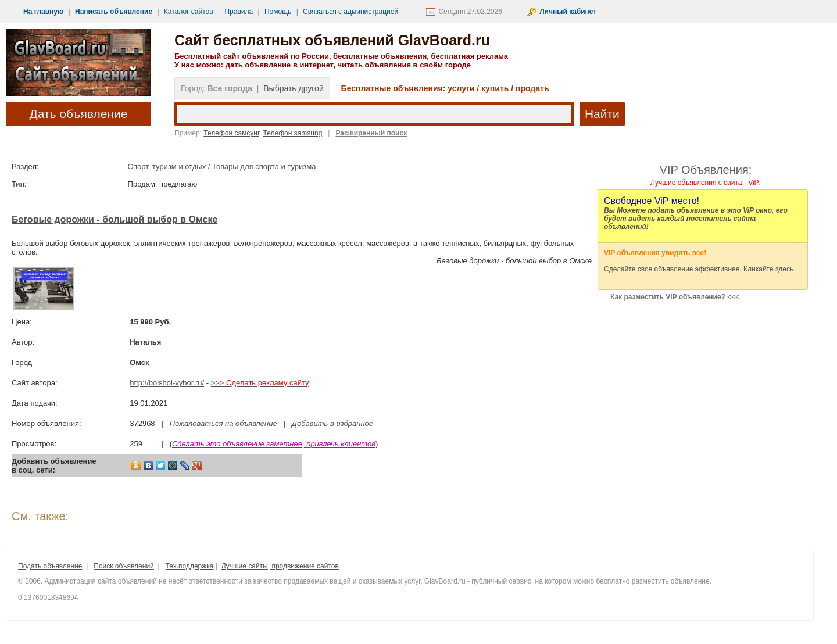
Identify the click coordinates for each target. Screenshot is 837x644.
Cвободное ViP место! (652, 201)
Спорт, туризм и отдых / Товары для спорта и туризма (222, 167)
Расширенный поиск (371, 133)
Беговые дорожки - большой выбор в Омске (115, 219)
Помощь (278, 12)
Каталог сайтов (189, 12)
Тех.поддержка (190, 566)
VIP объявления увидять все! (655, 253)
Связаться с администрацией (350, 12)
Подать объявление (50, 566)
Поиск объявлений (124, 566)
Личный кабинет (568, 12)
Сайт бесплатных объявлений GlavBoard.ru (332, 40)
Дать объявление (79, 114)
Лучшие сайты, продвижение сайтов (280, 566)
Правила (239, 12)
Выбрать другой (293, 88)
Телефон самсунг (231, 133)
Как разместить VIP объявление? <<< (675, 297)
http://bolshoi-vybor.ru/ (167, 383)
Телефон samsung (293, 133)
